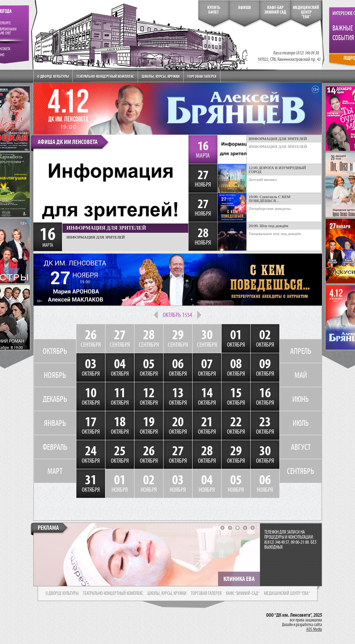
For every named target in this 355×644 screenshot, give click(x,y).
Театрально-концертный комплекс (105, 76)
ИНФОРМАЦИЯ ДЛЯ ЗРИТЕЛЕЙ (278, 146)
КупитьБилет (214, 10)
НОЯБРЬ (55, 375)
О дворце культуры (53, 76)
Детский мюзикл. (263, 179)
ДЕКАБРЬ (55, 399)
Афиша (245, 8)
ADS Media (314, 629)
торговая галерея (206, 593)
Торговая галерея (202, 76)
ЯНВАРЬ (55, 423)
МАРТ (55, 471)
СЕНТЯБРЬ (300, 471)
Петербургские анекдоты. (270, 208)
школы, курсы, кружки (167, 593)
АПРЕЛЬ (301, 351)
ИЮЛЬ (301, 423)
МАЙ (301, 375)
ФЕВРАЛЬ (55, 447)
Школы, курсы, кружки (161, 76)
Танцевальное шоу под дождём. (275, 234)
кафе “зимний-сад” (243, 593)
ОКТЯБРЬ (55, 351)
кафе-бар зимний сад (275, 10)
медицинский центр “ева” (287, 593)
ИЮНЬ (300, 399)
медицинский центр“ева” (306, 12)
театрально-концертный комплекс (113, 593)
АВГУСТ (301, 447)
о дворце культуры (62, 593)
